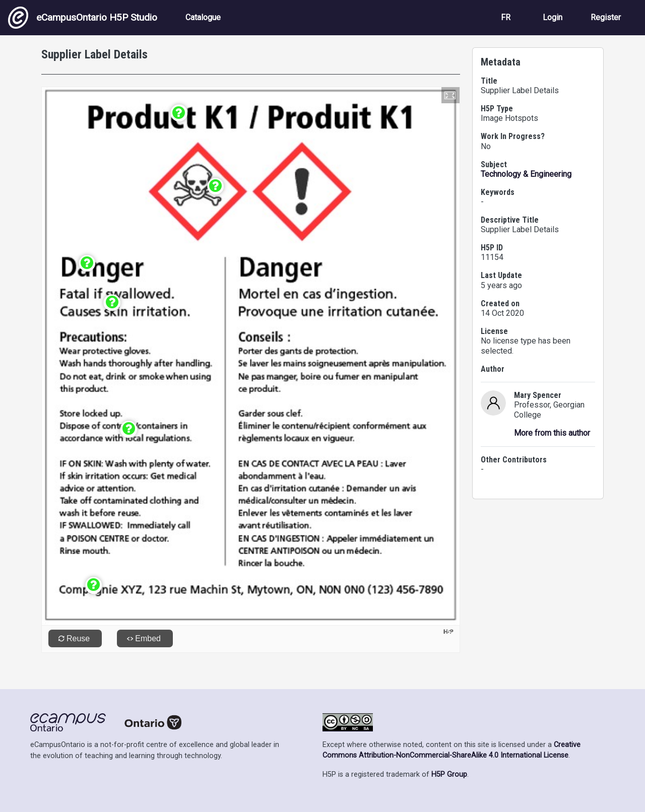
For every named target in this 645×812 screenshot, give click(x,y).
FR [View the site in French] (506, 17)
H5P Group (449, 774)
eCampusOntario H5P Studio (83, 18)
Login (553, 17)
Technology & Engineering (526, 174)
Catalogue (203, 17)
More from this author (552, 433)
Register (606, 17)
